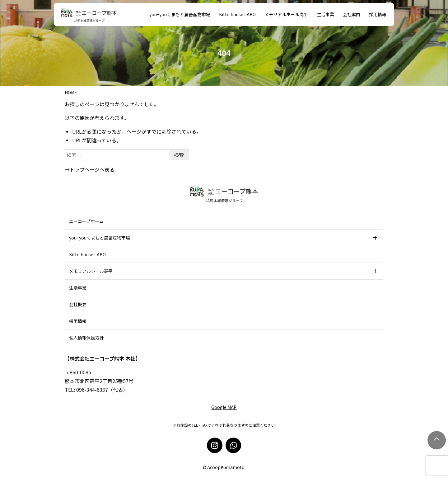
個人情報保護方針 (86, 338)
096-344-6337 (92, 390)
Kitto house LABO (237, 14)
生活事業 (325, 14)
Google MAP (224, 407)
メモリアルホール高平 (286, 14)
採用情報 (378, 14)
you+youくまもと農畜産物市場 (180, 14)
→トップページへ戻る (90, 169)
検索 (179, 155)
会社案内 (352, 14)
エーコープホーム (86, 221)
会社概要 (78, 304)
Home (71, 92)
